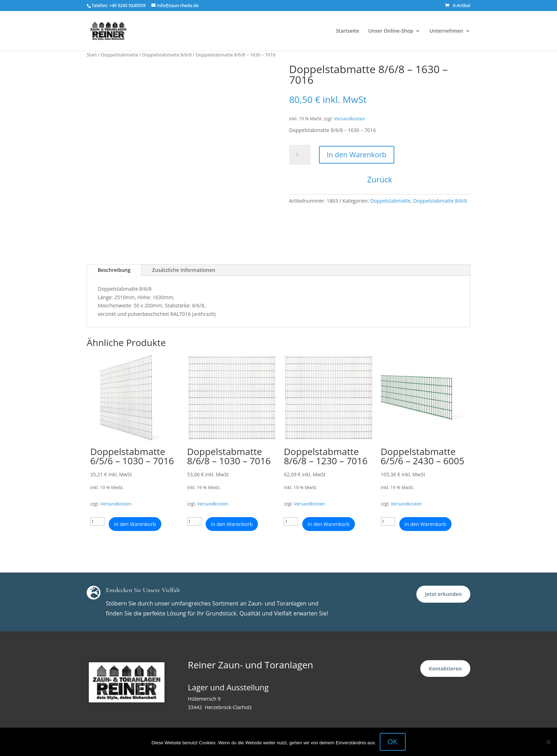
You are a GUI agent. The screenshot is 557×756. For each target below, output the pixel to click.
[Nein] (548, 742)
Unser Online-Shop (391, 31)
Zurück (380, 179)
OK (393, 742)
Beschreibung (114, 270)
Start (92, 55)
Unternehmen (446, 31)
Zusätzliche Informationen (184, 270)
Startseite (347, 31)
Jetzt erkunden (443, 594)
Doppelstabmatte (120, 55)
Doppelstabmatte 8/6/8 (167, 55)
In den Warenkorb (357, 155)
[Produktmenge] (300, 155)
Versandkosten (350, 119)
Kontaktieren (445, 669)
